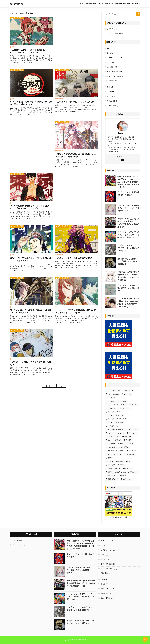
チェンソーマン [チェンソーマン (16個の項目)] (132, 429)
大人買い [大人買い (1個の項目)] (121, 451)
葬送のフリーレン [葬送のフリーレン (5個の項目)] (114, 469)
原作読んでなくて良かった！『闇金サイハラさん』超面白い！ (128, 261)
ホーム (82, 4)
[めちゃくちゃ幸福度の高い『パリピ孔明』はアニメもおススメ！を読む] (31, 249)
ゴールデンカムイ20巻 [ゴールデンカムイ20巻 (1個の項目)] (115, 415)
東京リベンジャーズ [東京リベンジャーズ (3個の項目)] (115, 454)
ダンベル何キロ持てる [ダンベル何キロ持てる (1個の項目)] (115, 429)
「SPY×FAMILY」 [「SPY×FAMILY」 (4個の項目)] (114, 394)
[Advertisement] (77, 37)
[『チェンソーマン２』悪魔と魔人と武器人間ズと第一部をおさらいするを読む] (77, 301)
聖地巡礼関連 (112, 106)
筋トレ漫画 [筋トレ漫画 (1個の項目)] (111, 465)
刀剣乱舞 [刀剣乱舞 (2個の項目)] (130, 444)
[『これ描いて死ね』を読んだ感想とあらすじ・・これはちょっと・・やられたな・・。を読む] (31, 40)
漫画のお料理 (112, 96)
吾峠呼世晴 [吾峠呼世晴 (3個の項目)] (125, 447)
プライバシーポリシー (105, 4)
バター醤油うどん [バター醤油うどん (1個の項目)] (114, 437)
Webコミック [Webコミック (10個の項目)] (129, 391)
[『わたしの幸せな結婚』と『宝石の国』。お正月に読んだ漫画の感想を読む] (77, 144)
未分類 (109, 92)
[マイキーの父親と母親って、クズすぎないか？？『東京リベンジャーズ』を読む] (31, 197)
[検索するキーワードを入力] (120, 14)
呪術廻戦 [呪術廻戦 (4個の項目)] (111, 451)
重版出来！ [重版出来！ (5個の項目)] (134, 472)
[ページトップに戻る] (145, 639)
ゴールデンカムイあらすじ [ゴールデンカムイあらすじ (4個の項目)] (117, 419)
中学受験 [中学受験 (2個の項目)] (129, 440)
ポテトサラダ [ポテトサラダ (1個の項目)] (129, 437)
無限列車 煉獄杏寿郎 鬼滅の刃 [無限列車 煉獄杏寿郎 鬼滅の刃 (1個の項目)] (119, 461)
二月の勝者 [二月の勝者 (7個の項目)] (111, 444)
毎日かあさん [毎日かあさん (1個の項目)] (130, 454)
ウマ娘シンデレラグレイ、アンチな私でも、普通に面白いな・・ (128, 248)
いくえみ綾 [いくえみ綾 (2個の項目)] (111, 398)
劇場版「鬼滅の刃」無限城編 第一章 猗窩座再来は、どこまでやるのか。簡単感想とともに (81, 583)
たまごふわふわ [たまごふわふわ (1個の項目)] (113, 405)
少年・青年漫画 (120, 4)
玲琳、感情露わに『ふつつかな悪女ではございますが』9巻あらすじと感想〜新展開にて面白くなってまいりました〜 (128, 182)
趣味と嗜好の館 (16, 4)
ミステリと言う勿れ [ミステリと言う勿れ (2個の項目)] (115, 440)
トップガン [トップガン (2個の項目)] (132, 433)
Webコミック (112, 48)
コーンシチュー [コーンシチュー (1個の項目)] (125, 408)
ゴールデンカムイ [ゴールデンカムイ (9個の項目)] (114, 412)
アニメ (109, 53)
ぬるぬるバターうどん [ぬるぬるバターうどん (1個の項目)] (130, 405)
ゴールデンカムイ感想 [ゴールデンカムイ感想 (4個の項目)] (115, 422)
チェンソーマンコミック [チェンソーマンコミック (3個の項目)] (116, 433)
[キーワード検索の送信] (138, 14)
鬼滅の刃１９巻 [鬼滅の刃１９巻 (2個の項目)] (113, 479)
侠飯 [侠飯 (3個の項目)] (121, 444)
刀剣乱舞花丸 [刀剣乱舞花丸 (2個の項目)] (112, 447)
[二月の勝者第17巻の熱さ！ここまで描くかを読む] (77, 91)
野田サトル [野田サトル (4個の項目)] (111, 476)
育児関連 (111, 81)
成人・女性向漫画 (134, 4)
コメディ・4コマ (113, 58)
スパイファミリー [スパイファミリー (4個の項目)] (114, 426)
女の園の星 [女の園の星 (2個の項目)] (132, 451)
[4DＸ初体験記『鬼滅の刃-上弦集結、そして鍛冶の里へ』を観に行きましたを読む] (31, 93)
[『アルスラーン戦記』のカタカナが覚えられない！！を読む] (31, 353)
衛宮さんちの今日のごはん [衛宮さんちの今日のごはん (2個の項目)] (117, 472)
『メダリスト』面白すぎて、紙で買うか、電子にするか (128, 288)
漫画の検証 (111, 101)
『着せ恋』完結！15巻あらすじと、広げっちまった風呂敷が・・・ (128, 208)
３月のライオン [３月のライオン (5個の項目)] (128, 479)
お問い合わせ (91, 4)
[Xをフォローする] (122, 160)
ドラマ (109, 62)
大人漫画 (110, 67)
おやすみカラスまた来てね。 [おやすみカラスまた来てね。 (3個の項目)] (117, 401)
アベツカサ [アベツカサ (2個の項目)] (111, 408)
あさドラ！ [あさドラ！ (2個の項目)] (128, 394)
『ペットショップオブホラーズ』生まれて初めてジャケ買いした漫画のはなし (128, 235)
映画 (109, 87)
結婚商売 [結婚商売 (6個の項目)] (123, 465)
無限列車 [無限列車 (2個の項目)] (111, 458)
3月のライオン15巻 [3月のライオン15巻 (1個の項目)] (114, 391)
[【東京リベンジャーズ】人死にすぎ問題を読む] (77, 247)
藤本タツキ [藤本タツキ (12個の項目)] (128, 469)
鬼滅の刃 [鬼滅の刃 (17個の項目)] (123, 476)
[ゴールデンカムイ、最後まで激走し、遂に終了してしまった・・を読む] (31, 301)
